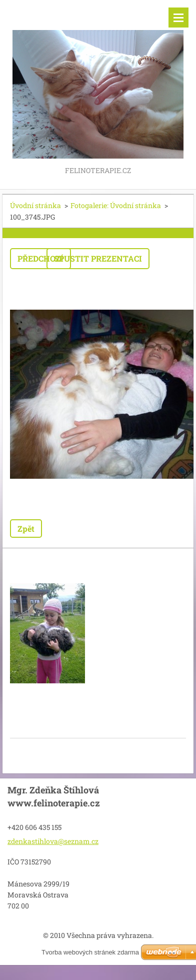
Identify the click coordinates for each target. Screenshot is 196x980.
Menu (178, 18)
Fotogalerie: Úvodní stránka (116, 205)
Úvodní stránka (35, 205)
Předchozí (40, 258)
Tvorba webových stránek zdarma (90, 952)
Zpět (26, 529)
